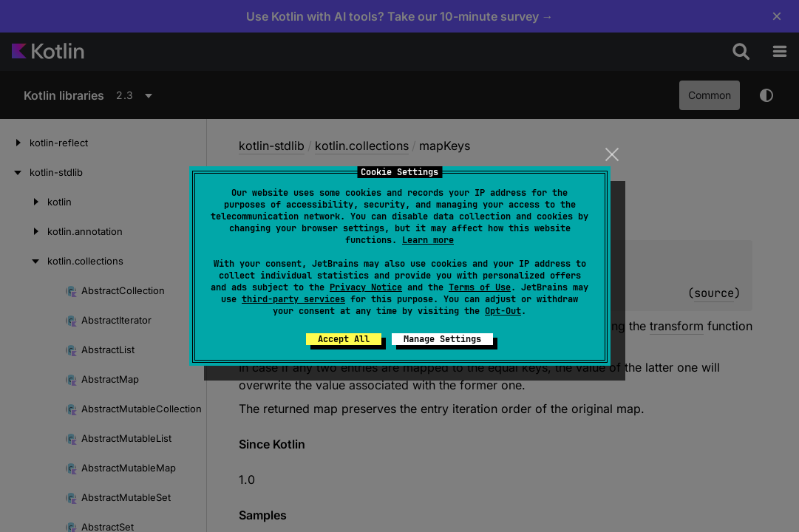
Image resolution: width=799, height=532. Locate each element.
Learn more (428, 240)
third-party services (293, 299)
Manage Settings (442, 339)
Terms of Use (480, 287)
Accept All (344, 339)
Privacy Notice (366, 287)
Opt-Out (503, 311)
